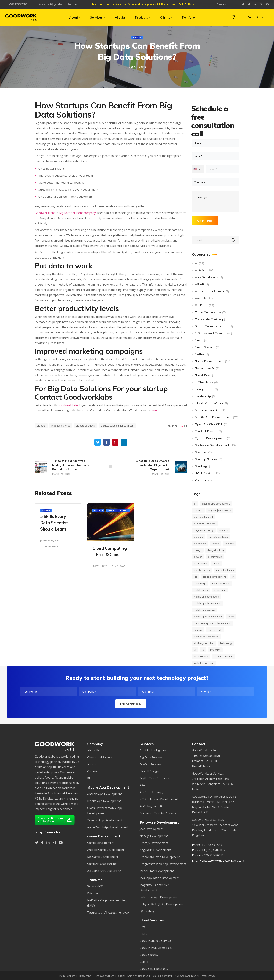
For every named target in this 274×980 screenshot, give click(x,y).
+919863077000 (16, 4)
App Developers (206, 277)
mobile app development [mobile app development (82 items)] (207, 603)
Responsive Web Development (160, 857)
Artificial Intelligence (209, 291)
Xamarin (201, 480)
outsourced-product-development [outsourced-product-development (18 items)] (212, 623)
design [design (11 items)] (198, 550)
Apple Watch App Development (108, 827)
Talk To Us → (186, 4)
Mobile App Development (213, 417)
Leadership (203, 396)
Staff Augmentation (152, 806)
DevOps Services (150, 764)
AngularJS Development (155, 850)
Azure (143, 934)
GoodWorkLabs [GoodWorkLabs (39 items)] (202, 570)
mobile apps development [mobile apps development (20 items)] (208, 617)
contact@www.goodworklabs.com (222, 861)
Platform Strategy (151, 792)
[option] (58, 527)
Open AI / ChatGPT (209, 424)
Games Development (101, 843)
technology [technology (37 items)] (226, 643)
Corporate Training (209, 319)
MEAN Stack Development (157, 871)
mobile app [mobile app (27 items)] (220, 590)
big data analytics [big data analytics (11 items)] (218, 537)
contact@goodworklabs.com (58, 4)
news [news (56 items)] (231, 617)
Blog (90, 778)
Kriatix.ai (93, 893)
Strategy (201, 466)
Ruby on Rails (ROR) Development (162, 904)
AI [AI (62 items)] (195, 504)
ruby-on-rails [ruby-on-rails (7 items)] (215, 630)
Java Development (152, 829)
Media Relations (67, 976)
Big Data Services (151, 757)
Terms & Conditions (104, 976)
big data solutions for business (117, 426)
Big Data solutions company (77, 213)
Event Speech (205, 347)
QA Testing (147, 911)
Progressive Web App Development (163, 864)
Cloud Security (149, 955)
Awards (201, 298)
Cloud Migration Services (156, 948)
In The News (204, 382)
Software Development (212, 445)
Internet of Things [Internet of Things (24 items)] (225, 570)
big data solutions (85, 426)
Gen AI (144, 962)
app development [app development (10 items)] (204, 517)
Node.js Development (154, 836)
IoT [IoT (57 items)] (233, 577)
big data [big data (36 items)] (199, 537)
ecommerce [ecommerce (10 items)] (201, 563)
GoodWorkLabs (45, 213)
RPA (142, 785)
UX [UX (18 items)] (203, 650)
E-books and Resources (212, 333)
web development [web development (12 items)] (204, 663)
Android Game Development (106, 850)
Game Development (209, 361)
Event (199, 340)
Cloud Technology (118, 510)
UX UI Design (204, 473)
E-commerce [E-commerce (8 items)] (215, 557)
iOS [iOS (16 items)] (196, 577)
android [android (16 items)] (198, 510)
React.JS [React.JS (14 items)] (198, 630)
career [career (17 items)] (215, 544)
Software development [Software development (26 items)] (206, 637)
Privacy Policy (85, 976)
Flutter (199, 354)
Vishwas (53, 546)
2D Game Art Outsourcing (104, 871)
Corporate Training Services (158, 813)
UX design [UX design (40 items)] (215, 650)
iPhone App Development (104, 801)
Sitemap (155, 976)
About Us (93, 750)
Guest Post (203, 375)
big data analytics (61, 426)
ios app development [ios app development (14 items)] (214, 577)
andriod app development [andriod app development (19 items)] (216, 504)
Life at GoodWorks (209, 403)
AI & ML (200, 270)
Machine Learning (208, 410)
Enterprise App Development (159, 897)
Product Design (206, 431)
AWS (143, 927)
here (154, 410)
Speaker (201, 452)
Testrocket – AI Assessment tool (108, 912)
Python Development (210, 438)
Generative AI (205, 368)
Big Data (137, 38)
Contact (255, 17)
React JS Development (154, 843)
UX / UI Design (149, 771)
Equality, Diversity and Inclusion (133, 976)
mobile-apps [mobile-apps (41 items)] (201, 590)
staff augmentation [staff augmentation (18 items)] (204, 643)
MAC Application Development (160, 878)
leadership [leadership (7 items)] (200, 583)
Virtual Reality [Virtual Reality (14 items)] (201, 656)
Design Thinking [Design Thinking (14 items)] (216, 550)
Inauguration (204, 389)
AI (196, 263)
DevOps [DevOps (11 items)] (198, 557)
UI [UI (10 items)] (195, 650)
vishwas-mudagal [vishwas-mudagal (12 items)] (223, 656)
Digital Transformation (211, 326)
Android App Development (104, 794)
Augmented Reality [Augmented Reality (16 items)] (204, 530)
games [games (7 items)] (217, 563)
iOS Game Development (103, 857)
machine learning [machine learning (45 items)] (221, 583)
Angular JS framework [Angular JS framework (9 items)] (220, 510)
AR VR (199, 284)
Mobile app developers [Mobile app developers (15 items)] (206, 597)
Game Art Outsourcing (102, 864)
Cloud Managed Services (156, 941)
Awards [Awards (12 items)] (224, 530)
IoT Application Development (159, 799)
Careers (221, 4)
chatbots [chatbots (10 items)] (230, 544)
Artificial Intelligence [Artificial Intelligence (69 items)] (205, 524)
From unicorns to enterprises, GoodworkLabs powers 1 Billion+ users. (134, 4)
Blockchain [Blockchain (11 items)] (200, 544)
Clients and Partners (101, 757)
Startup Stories (206, 459)
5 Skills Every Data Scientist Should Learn (54, 523)
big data (41, 426)
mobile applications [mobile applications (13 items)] (205, 610)
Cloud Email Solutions (154, 969)
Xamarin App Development (105, 820)
